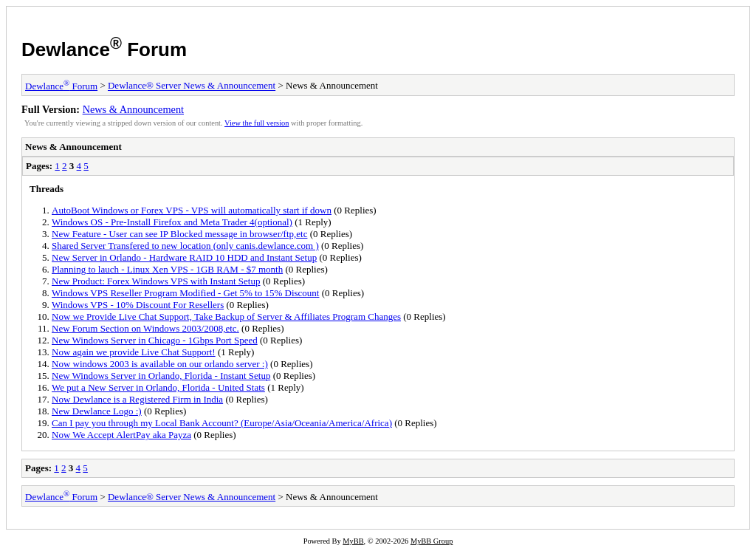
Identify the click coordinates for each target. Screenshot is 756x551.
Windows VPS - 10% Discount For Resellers (138, 305)
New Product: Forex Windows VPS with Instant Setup (156, 281)
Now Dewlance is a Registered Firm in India (137, 399)
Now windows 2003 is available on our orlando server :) (160, 364)
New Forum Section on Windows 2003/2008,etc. (145, 328)
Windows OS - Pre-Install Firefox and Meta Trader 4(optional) (172, 222)
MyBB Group (432, 541)
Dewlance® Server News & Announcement (192, 86)
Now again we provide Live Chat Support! (134, 352)
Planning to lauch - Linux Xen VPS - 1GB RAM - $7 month (167, 269)
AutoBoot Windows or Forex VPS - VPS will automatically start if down (192, 210)
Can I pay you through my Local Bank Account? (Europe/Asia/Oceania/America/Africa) (222, 423)
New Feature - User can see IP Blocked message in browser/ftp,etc (179, 234)
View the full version (257, 123)
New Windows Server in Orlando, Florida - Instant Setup (161, 376)
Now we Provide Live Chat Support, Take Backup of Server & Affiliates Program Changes (226, 316)
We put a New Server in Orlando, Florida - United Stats (158, 387)
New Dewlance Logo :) (97, 411)
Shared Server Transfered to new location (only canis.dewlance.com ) (185, 246)
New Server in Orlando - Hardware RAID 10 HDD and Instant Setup (184, 257)
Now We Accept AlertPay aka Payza (121, 435)
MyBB (353, 541)
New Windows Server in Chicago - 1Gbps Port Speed (155, 340)
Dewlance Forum (104, 49)
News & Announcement (133, 109)
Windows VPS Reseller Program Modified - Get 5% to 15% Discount (185, 293)
